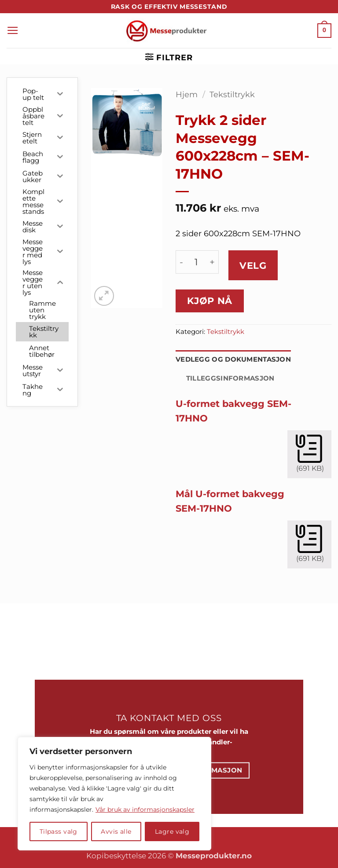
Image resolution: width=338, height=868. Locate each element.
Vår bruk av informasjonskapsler (145, 809)
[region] (114, 794)
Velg (253, 266)
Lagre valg (172, 831)
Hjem (187, 94)
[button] (13, 31)
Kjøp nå (210, 301)
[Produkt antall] (196, 262)
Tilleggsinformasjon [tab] (230, 378)
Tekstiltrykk (232, 94)
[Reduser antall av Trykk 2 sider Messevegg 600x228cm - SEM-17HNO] (181, 262)
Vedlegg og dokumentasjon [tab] (233, 359)
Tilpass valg (59, 831)
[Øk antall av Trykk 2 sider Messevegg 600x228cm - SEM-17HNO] (212, 262)
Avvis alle (116, 831)
